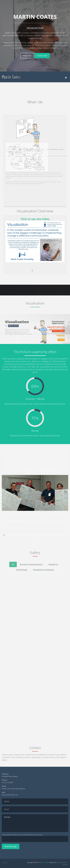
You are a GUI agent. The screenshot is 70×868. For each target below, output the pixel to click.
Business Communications (31, 564)
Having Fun (53, 564)
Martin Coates (44, 862)
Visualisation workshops (43, 570)
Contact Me (42, 56)
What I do (27, 56)
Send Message (11, 846)
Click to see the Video (35, 219)
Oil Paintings (22, 570)
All (13, 564)
